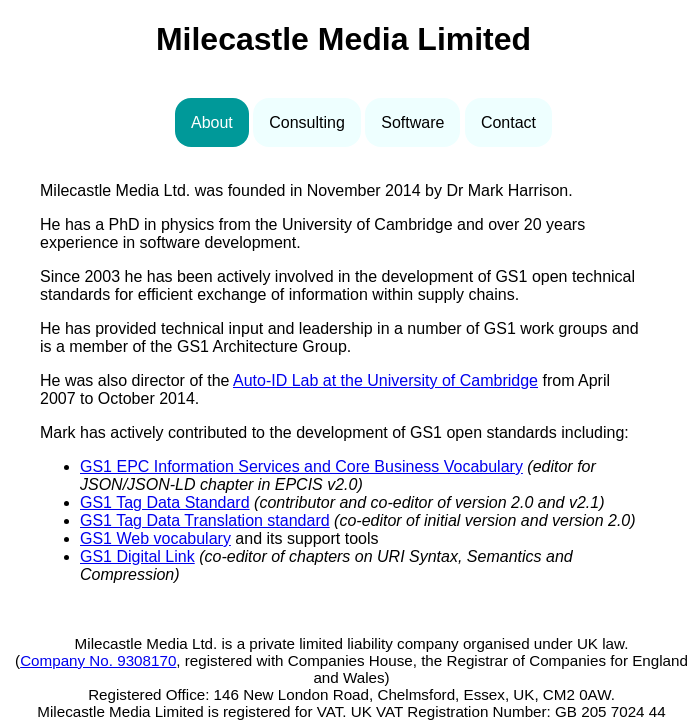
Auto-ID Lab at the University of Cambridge (385, 380)
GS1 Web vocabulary (155, 538)
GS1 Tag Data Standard (165, 502)
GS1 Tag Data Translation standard (205, 520)
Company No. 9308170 (98, 660)
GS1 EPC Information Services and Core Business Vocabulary (301, 466)
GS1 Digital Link (137, 556)
